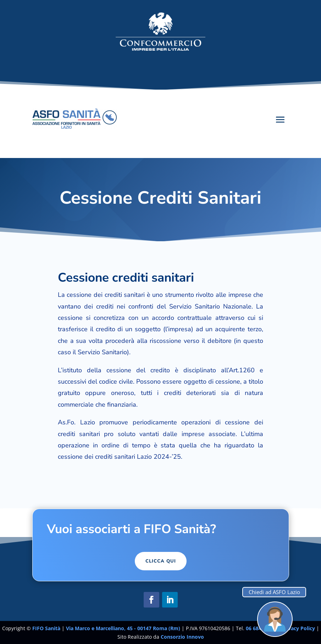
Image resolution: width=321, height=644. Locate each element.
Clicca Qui (161, 561)
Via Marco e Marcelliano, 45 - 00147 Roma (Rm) (124, 628)
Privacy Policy (299, 628)
